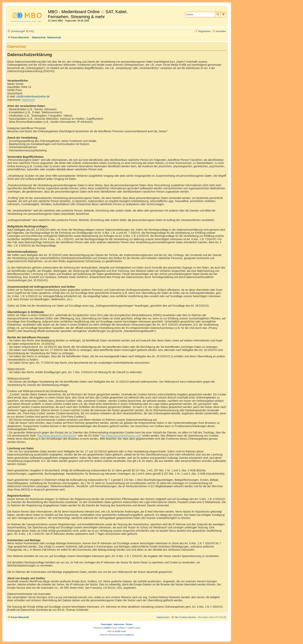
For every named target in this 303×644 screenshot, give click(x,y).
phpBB (107, 628)
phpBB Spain (120, 631)
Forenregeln (106, 624)
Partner (129, 624)
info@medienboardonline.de (33, 97)
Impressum (119, 624)
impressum (29, 100)
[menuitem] (30, 31)
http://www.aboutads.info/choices (57, 436)
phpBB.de (129, 635)
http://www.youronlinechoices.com (120, 436)
